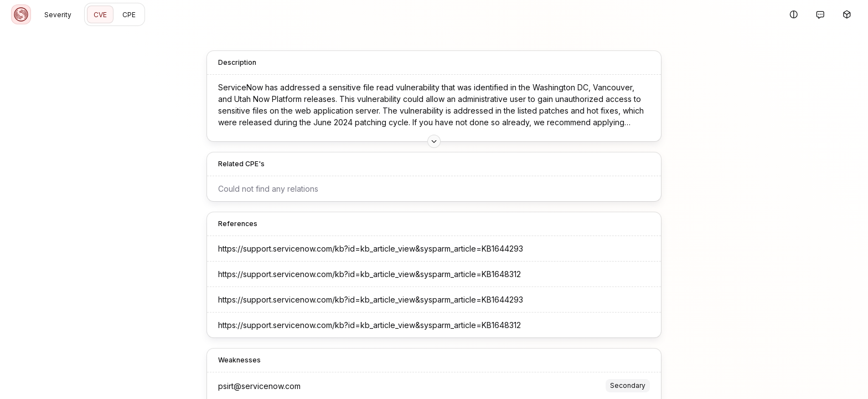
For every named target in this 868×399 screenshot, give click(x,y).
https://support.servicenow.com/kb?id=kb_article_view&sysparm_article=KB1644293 (371, 249)
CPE (129, 15)
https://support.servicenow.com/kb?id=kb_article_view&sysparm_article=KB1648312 (370, 274)
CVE (100, 15)
